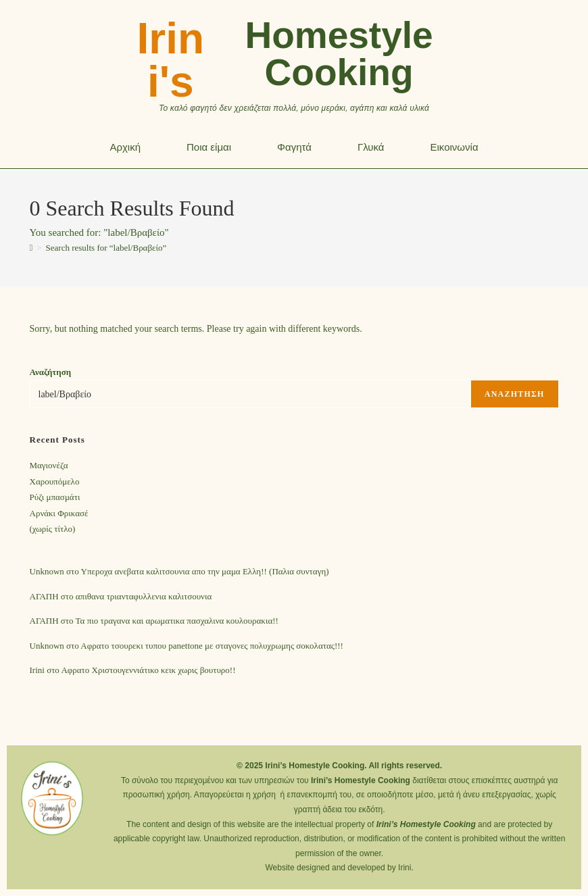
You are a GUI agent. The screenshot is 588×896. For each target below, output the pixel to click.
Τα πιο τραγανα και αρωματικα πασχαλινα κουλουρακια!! (177, 621)
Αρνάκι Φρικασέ (59, 513)
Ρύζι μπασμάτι (55, 497)
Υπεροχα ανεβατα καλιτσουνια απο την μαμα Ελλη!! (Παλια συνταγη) (205, 571)
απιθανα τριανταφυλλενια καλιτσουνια (144, 596)
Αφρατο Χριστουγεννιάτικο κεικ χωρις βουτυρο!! (148, 670)
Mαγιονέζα (49, 465)
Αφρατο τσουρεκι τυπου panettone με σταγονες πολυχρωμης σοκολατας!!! (212, 646)
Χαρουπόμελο (55, 481)
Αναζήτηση (51, 372)
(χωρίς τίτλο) (53, 529)
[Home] (31, 248)
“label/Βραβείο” (106, 248)
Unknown (47, 571)
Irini (37, 670)
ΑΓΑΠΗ (44, 596)
